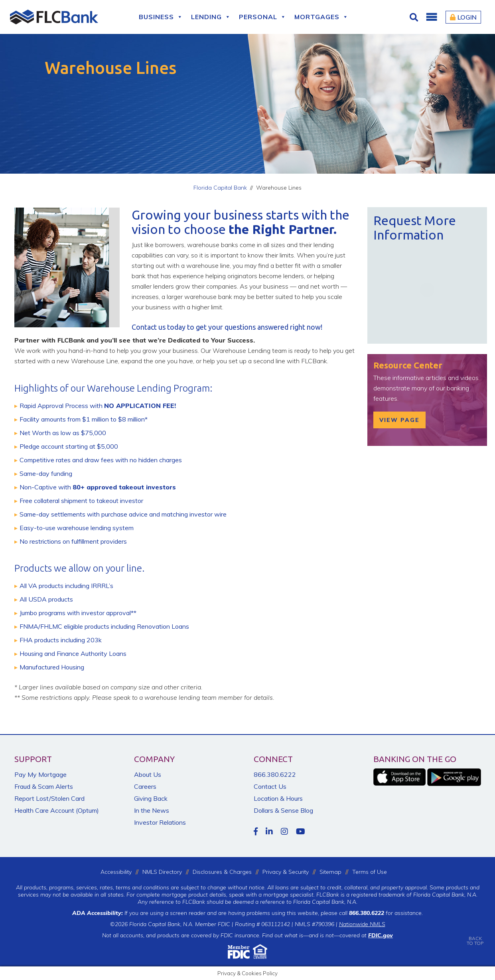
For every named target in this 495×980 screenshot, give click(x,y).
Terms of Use (370, 872)
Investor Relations (160, 822)
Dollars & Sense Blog (283, 810)
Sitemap (330, 872)
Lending (211, 17)
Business (161, 17)
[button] (431, 17)
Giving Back (151, 798)
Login (463, 17)
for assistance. (386, 913)
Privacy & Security (286, 872)
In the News (152, 810)
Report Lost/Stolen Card (49, 798)
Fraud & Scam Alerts (44, 786)
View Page (399, 420)
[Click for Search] (415, 17)
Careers (145, 786)
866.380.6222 (275, 774)
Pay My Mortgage (40, 774)
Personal (263, 17)
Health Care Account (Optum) (57, 810)
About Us (148, 774)
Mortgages (321, 17)
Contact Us (270, 786)
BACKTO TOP (475, 935)
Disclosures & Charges (222, 872)
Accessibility (116, 872)
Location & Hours (278, 798)
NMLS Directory (162, 872)
